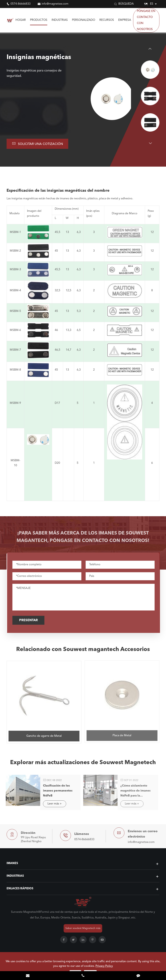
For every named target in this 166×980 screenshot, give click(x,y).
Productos (39, 20)
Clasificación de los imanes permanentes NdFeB (56, 791)
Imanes (12, 863)
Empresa (125, 20)
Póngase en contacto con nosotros (146, 20)
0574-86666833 (21, 4)
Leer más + (52, 804)
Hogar (21, 20)
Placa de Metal (122, 733)
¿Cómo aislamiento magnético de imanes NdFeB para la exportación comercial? (135, 791)
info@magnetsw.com (55, 4)
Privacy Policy (104, 966)
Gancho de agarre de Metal (44, 734)
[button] (150, 49)
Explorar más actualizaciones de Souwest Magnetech (83, 764)
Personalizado (84, 20)
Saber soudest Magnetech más (83, 928)
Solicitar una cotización (37, 144)
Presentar (30, 620)
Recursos (107, 20)
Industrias (60, 20)
